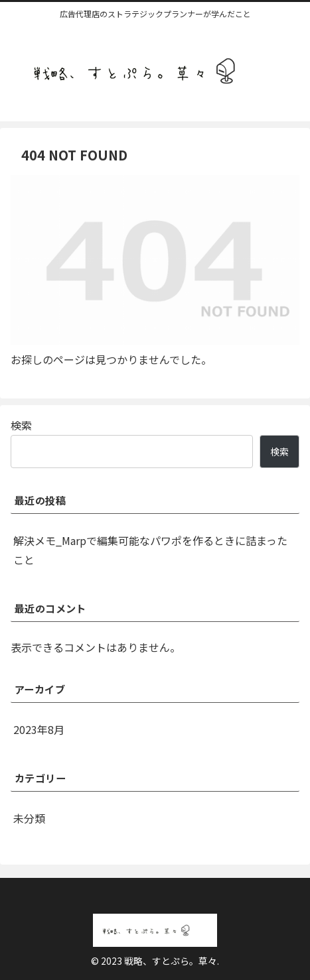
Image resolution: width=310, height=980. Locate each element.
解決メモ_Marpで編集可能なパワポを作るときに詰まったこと (150, 550)
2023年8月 (39, 729)
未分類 (29, 818)
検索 (21, 425)
